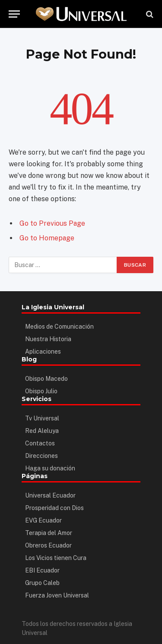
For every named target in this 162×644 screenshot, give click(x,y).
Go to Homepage (47, 238)
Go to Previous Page (52, 223)
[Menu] (14, 14)
